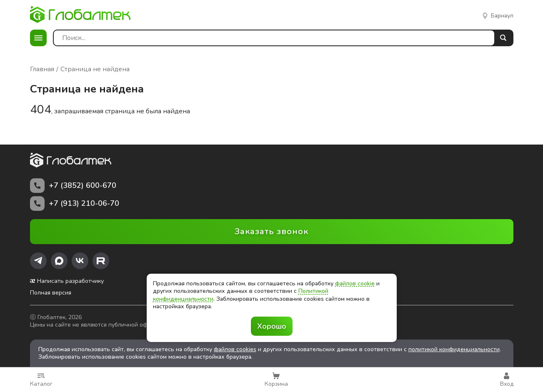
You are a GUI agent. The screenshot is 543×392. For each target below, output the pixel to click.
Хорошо (272, 326)
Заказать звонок (271, 231)
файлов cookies (235, 349)
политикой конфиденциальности (454, 349)
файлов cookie (355, 283)
